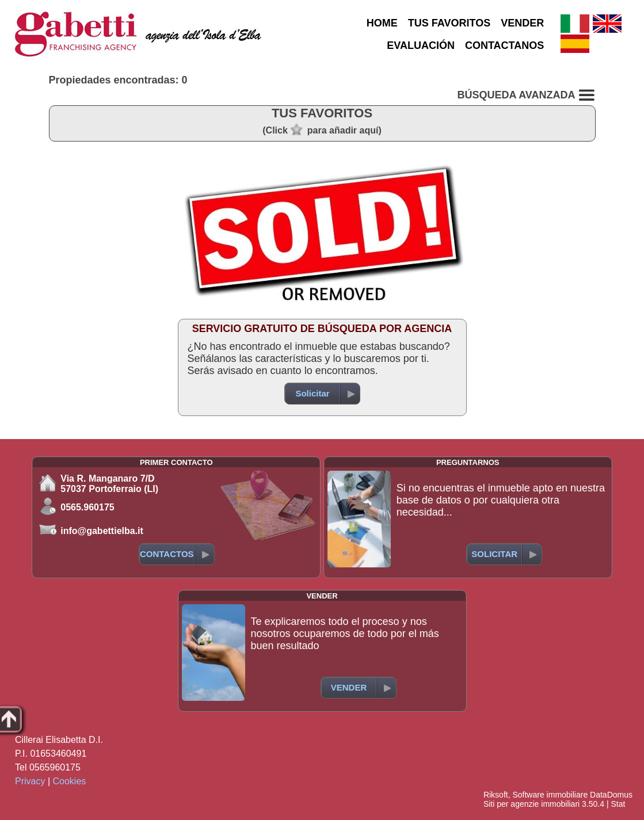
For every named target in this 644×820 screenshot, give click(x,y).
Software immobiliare (550, 795)
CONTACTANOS (504, 45)
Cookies (70, 781)
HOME (382, 23)
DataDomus (611, 795)
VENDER (522, 23)
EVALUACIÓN (421, 45)
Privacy (30, 781)
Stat (618, 804)
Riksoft (496, 795)
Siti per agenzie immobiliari (531, 804)
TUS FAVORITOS (449, 23)
